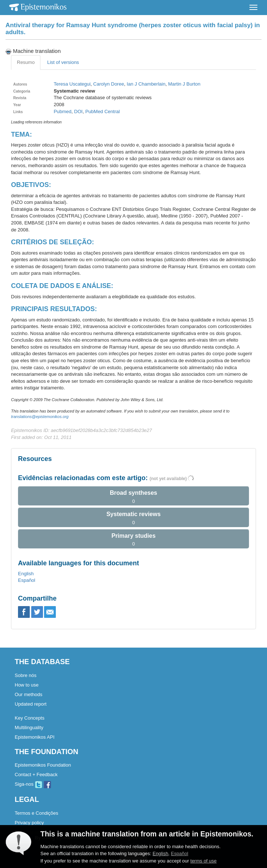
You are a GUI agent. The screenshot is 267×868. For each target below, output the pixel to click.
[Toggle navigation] (253, 7)
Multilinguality (29, 727)
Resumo (26, 62)
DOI (78, 111)
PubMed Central (102, 111)
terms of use (203, 861)
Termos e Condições (37, 813)
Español (27, 580)
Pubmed (62, 111)
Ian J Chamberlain (146, 84)
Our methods (28, 694)
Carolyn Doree (109, 84)
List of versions (63, 62)
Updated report (31, 704)
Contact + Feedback (36, 775)
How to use (27, 685)
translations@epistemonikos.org (40, 417)
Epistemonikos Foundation (43, 765)
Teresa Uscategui (72, 84)
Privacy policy (29, 823)
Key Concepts (30, 718)
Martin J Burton (184, 84)
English (26, 574)
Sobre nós (26, 675)
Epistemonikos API (35, 737)
